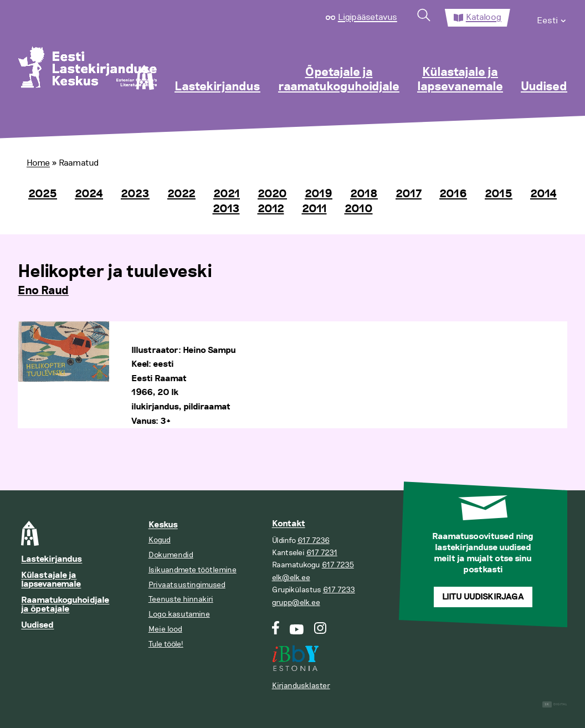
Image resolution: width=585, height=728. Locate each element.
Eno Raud (43, 291)
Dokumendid (171, 555)
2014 (543, 194)
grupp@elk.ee (296, 603)
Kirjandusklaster (301, 686)
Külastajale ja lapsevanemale (460, 80)
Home (38, 163)
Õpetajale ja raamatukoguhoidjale (339, 80)
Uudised (544, 87)
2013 (226, 209)
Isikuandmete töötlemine (193, 570)
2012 (271, 209)
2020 (272, 194)
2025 (43, 194)
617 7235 (338, 565)
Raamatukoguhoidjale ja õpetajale (65, 605)
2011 (314, 209)
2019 (319, 194)
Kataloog (484, 17)
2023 (135, 194)
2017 (409, 194)
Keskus (163, 525)
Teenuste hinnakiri (181, 599)
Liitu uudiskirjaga (483, 597)
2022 (181, 194)
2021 (227, 194)
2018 (364, 194)
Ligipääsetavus (368, 17)
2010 (359, 209)
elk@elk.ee (291, 578)
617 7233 (339, 590)
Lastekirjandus (217, 87)
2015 (499, 194)
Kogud (160, 540)
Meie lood (165, 629)
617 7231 (322, 553)
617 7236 (314, 540)
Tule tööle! (166, 644)
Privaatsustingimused (187, 585)
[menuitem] (552, 18)
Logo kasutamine (179, 614)
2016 (453, 194)
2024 (89, 194)
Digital (555, 704)
